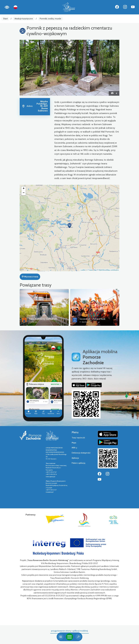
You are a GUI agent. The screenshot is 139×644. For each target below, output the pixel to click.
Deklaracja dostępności (81, 453)
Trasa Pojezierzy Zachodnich (43, 319)
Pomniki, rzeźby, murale (50, 19)
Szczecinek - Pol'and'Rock (92, 319)
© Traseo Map (92, 270)
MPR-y (74, 448)
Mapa (74, 443)
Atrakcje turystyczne (24, 19)
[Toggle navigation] (69, 637)
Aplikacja (75, 458)
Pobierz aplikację (79, 463)
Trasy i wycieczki (78, 438)
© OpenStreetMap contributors (108, 270)
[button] (27, 68)
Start (5, 19)
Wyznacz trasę (30, 277)
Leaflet (83, 270)
